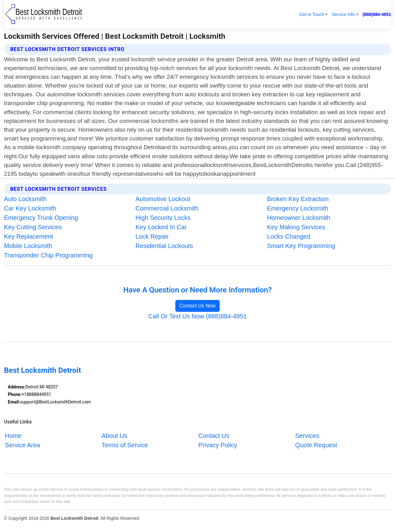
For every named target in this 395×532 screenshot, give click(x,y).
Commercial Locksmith (167, 208)
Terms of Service (125, 445)
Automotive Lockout (163, 199)
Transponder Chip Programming (48, 255)
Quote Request (316, 445)
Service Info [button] (343, 14)
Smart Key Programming (301, 246)
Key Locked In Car (161, 227)
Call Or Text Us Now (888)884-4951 (197, 316)
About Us (114, 436)
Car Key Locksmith (30, 208)
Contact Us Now (197, 306)
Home (13, 436)
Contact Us (214, 436)
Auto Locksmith (25, 199)
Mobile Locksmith (28, 246)
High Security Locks (163, 218)
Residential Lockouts (164, 246)
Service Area (22, 445)
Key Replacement (29, 236)
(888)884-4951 (377, 14)
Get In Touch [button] (312, 14)
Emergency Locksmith (297, 208)
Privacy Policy (218, 445)
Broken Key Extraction (298, 199)
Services (307, 436)
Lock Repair (152, 236)
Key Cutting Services (33, 227)
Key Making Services (296, 227)
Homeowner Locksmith (299, 218)
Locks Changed (288, 236)
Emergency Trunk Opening (41, 218)
